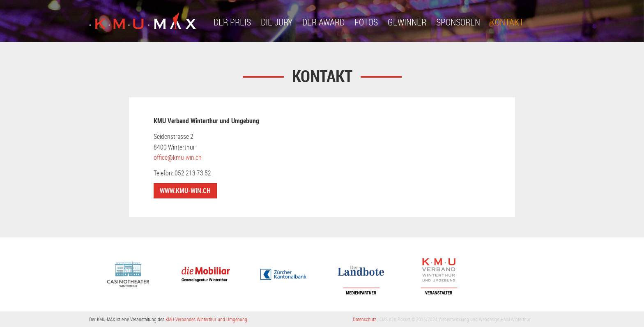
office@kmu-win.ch (178, 157)
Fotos (366, 22)
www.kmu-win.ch (185, 191)
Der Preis (232, 22)
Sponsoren (458, 22)
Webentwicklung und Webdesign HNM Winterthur (485, 319)
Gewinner (407, 22)
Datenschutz (365, 319)
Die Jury (277, 22)
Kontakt (507, 22)
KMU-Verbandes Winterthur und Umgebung (206, 319)
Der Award (323, 22)
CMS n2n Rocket (395, 319)
